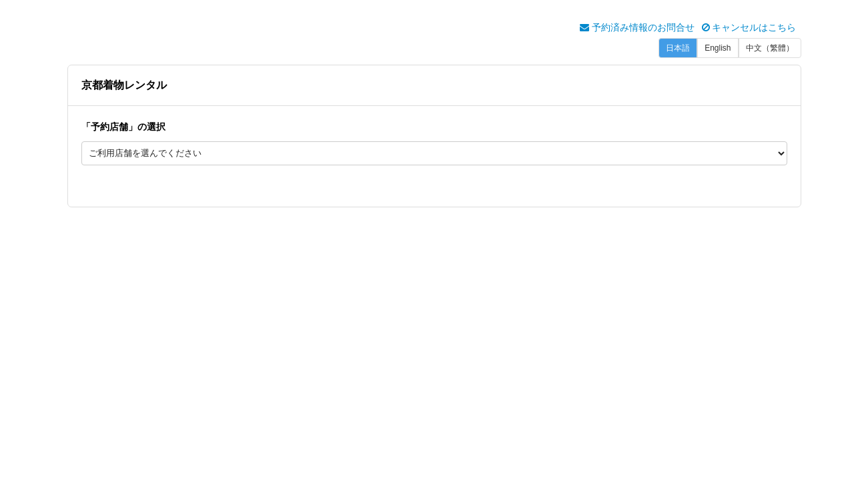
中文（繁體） (770, 48)
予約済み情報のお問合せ (637, 27)
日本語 (678, 48)
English (718, 48)
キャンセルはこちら (749, 27)
